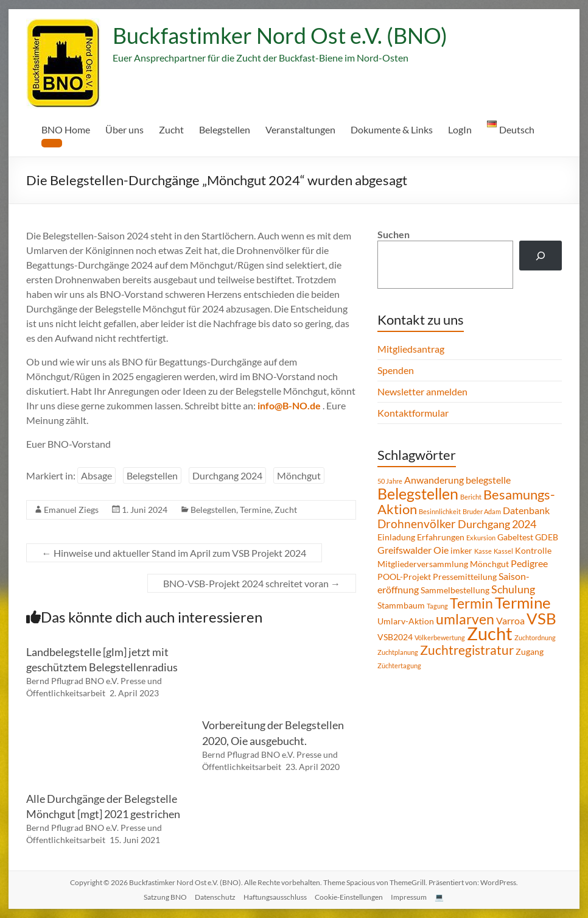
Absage (96, 475)
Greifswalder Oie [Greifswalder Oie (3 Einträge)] (413, 550)
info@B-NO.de (289, 405)
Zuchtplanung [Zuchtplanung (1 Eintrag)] (398, 652)
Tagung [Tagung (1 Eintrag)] (437, 606)
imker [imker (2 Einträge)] (461, 550)
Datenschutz (215, 897)
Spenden (396, 370)
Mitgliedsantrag (411, 349)
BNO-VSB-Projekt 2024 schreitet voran (252, 583)
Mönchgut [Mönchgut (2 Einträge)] (489, 564)
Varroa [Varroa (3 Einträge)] (510, 620)
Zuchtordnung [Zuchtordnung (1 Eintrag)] (535, 637)
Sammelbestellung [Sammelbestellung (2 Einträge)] (455, 590)
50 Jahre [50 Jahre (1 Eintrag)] (390, 481)
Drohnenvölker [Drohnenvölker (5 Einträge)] (417, 524)
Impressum (409, 897)
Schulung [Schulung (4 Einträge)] (513, 589)
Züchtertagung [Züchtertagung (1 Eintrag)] (399, 666)
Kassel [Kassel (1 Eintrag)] (503, 551)
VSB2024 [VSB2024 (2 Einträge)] (395, 637)
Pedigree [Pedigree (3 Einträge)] (529, 563)
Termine (255, 510)
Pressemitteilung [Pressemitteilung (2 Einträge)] (465, 577)
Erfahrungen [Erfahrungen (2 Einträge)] (441, 537)
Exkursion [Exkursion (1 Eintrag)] (481, 538)
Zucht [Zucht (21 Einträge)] (490, 633)
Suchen (394, 234)
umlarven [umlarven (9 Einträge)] (465, 619)
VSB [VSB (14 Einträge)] (541, 618)
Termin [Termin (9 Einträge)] (471, 603)
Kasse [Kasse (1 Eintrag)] (483, 551)
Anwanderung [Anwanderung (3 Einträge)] (434, 480)
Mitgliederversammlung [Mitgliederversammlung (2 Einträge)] (423, 564)
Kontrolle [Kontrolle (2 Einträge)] (533, 550)
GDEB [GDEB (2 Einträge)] (547, 537)
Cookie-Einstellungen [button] (349, 897)
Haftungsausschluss (275, 897)
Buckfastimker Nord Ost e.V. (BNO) (280, 35)
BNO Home (66, 129)
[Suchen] (541, 256)
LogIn (460, 129)
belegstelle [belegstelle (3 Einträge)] (488, 480)
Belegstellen (225, 129)
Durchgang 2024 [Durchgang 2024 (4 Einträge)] (497, 524)
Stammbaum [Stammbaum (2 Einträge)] (401, 605)
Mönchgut (299, 475)
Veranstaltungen (300, 129)
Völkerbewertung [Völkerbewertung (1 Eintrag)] (440, 637)
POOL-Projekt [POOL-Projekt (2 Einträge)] (404, 577)
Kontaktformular (413, 413)
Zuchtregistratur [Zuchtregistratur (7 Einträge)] (467, 650)
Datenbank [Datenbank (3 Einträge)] (526, 510)
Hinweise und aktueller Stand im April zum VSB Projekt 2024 (174, 553)
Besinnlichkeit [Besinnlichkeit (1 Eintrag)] (440, 511)
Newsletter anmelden (422, 391)
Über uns (124, 129)
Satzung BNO (165, 897)
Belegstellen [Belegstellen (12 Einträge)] (418, 493)
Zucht (171, 129)
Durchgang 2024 (227, 475)
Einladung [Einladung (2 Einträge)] (396, 537)
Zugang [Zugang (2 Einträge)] (530, 651)
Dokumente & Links (392, 129)
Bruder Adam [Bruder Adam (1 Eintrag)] (482, 511)
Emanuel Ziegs (71, 510)
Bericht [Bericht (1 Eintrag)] (471, 497)
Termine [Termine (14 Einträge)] (523, 602)
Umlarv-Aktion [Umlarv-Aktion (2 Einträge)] (406, 621)
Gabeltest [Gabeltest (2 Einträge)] (515, 537)
